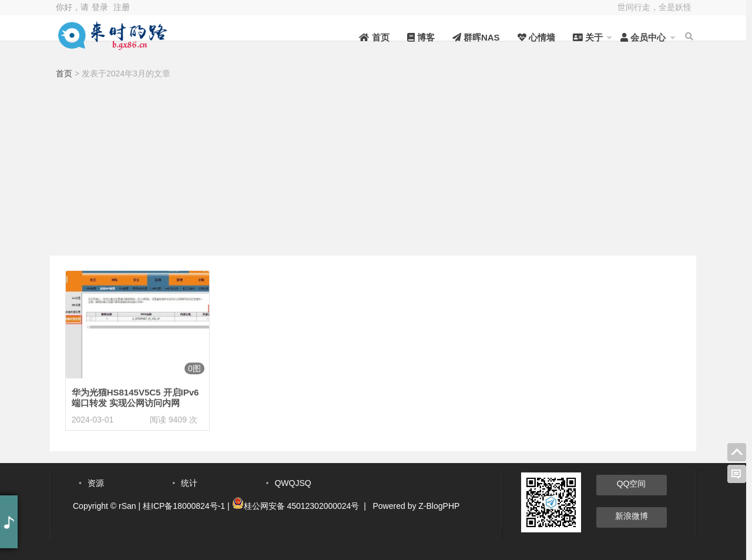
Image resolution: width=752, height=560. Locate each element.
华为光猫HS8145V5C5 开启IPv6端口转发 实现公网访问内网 (135, 398)
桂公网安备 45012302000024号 (302, 506)
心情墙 (528, 37)
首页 (366, 37)
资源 (96, 483)
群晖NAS (469, 37)
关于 (580, 37)
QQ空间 (632, 484)
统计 (189, 483)
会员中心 (635, 37)
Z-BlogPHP (439, 506)
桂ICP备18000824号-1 (184, 506)
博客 (413, 37)
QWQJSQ (293, 483)
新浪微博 (632, 516)
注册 (122, 7)
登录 (100, 7)
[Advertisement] (373, 170)
